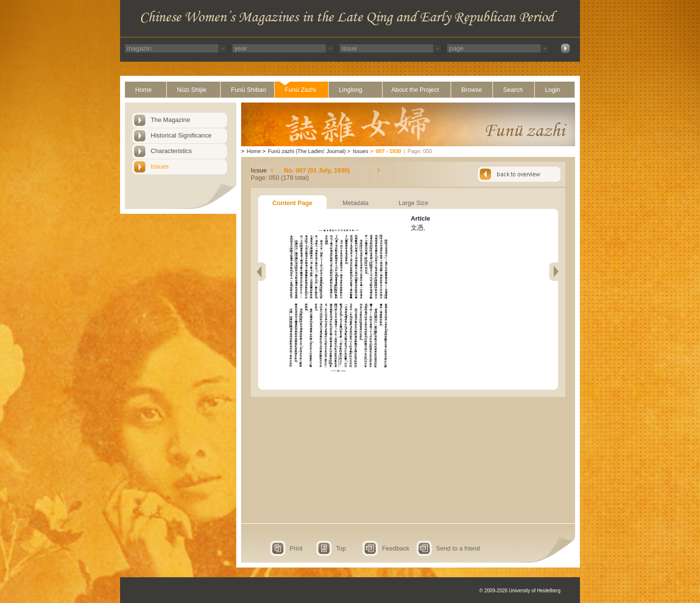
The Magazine (170, 120)
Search (513, 90)
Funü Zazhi (300, 90)
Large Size (413, 203)
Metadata (356, 203)
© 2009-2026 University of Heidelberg (520, 591)
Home (143, 90)
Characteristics (171, 151)
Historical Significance (181, 135)
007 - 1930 (389, 151)
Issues (160, 166)
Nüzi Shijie (192, 90)
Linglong (350, 90)
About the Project (415, 90)
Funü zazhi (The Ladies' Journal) (307, 151)
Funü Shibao (249, 90)
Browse (472, 90)
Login (552, 90)
